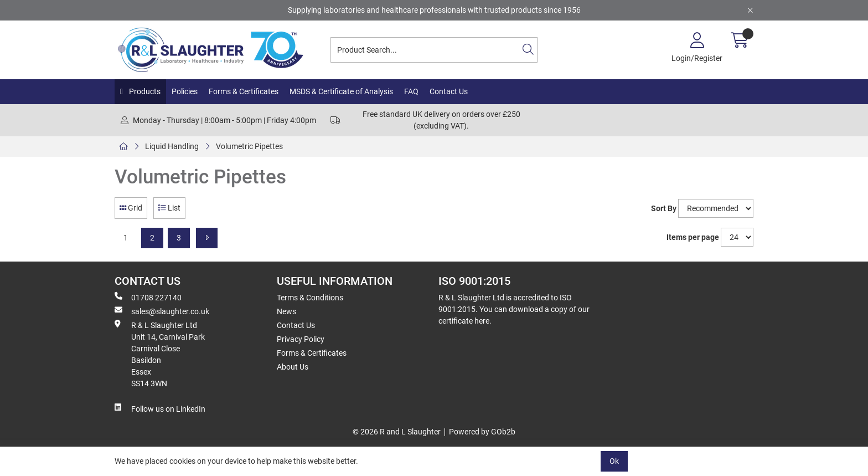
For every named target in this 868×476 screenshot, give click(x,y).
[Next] (207, 238)
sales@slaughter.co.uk (162, 311)
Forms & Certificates (244, 91)
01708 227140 (148, 297)
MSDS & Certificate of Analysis (341, 91)
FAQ (411, 91)
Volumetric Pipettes (249, 146)
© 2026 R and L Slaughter (397, 432)
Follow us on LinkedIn (160, 408)
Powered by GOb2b (482, 432)
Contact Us (449, 91)
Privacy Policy (301, 339)
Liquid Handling (172, 146)
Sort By (664, 208)
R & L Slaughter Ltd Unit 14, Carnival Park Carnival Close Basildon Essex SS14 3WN (160, 354)
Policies (185, 91)
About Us (293, 367)
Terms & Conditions (310, 298)
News (286, 311)
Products (144, 91)
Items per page (693, 237)
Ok (614, 461)
